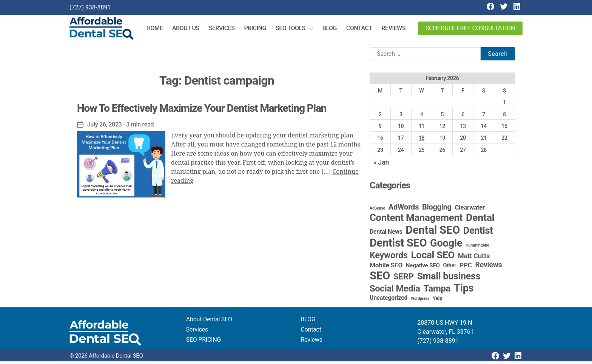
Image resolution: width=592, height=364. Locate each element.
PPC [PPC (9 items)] (466, 268)
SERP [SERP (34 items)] (404, 279)
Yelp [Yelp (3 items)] (437, 301)
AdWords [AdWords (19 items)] (404, 210)
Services (226, 30)
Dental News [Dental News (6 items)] (386, 234)
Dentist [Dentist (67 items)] (478, 233)
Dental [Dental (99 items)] (480, 220)
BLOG (308, 322)
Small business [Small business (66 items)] (449, 279)
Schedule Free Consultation (470, 30)
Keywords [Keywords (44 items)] (389, 258)
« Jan (381, 165)
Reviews (397, 30)
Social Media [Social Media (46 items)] (395, 291)
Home (158, 30)
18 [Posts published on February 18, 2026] (422, 140)
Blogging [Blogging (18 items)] (437, 210)
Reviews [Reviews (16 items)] (489, 268)
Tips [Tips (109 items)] (464, 291)
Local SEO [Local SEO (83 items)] (433, 258)
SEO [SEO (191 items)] (380, 278)
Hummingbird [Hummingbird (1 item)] (477, 248)
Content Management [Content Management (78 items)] (416, 220)
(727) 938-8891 (90, 7)
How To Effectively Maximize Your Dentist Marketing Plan (202, 111)
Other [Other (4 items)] (450, 268)
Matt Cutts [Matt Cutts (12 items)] (474, 258)
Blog (333, 30)
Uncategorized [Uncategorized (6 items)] (388, 300)
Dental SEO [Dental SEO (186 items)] (433, 233)
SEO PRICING (203, 342)
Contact (363, 30)
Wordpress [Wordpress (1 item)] (420, 301)
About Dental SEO (209, 322)
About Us (190, 30)
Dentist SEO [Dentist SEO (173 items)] (398, 245)
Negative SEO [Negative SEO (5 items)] (423, 268)
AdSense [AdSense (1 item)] (377, 211)
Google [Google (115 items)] (446, 246)
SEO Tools (294, 30)
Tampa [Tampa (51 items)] (437, 291)
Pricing (259, 30)
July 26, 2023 (105, 127)
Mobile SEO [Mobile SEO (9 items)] (386, 268)
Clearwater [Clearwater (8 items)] (470, 210)
